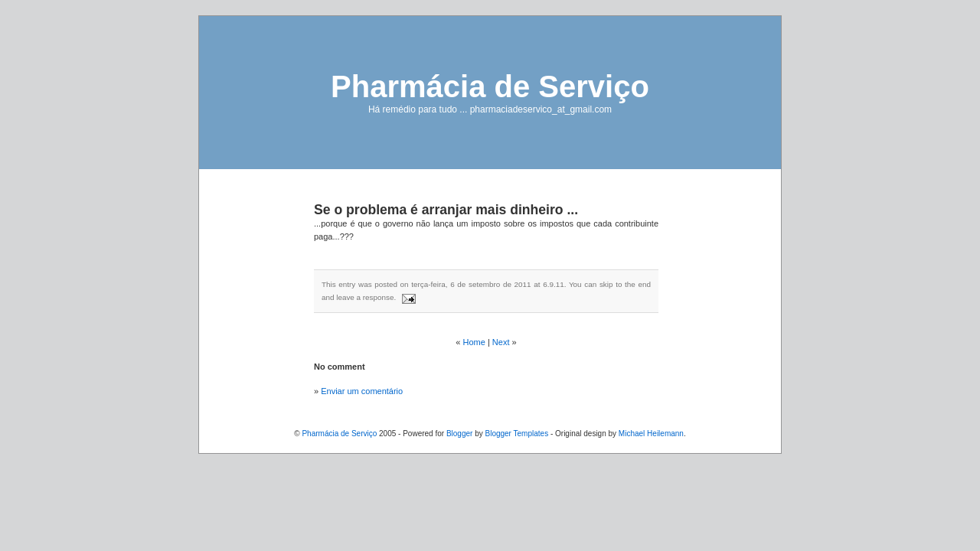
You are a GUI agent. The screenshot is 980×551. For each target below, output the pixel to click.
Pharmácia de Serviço (490, 86)
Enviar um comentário (362, 391)
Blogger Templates (516, 434)
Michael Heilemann (651, 434)
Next (501, 342)
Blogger (459, 434)
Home (474, 342)
